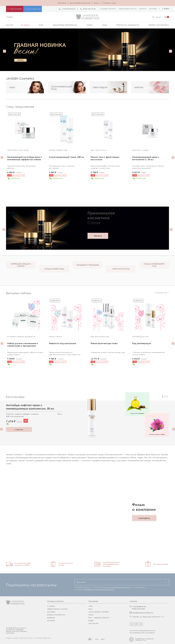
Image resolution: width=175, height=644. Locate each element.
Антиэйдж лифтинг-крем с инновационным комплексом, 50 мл (30, 406)
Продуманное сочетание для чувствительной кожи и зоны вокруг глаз (65, 353)
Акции (96, 3)
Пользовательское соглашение (142, 632)
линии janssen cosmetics (99, 611)
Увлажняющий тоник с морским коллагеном (62, 167)
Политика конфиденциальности (142, 630)
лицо (91, 605)
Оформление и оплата (57, 608)
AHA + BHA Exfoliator (99, 150)
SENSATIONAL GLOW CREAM (18, 150)
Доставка (51, 611)
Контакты (51, 620)
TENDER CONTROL (56, 336)
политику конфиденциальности (117, 587)
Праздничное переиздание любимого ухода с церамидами (25, 353)
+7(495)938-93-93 (69, 9)
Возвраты (51, 617)
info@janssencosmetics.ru (143, 612)
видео (91, 620)
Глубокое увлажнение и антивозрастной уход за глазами (149, 353)
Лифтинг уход (109, 3)
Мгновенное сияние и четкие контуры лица (108, 352)
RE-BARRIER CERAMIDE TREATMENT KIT (21, 336)
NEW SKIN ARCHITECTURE (100, 336)
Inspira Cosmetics (16, 9)
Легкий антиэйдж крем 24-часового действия (22, 167)
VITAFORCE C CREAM (140, 150)
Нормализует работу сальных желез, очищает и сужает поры (106, 167)
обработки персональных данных (99, 589)
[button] (4, 51)
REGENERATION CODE (140, 336)
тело (90, 608)
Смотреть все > (162, 292)
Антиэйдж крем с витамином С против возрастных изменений (148, 167)
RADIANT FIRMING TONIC (58, 150)
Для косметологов (34, 9)
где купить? (93, 623)
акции (91, 614)
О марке (51, 605)
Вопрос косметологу (56, 614)
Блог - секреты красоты (99, 617)
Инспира (62, 3)
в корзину (19, 429)
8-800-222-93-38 (89, 9)
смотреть (144, 517)
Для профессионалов (80, 3)
